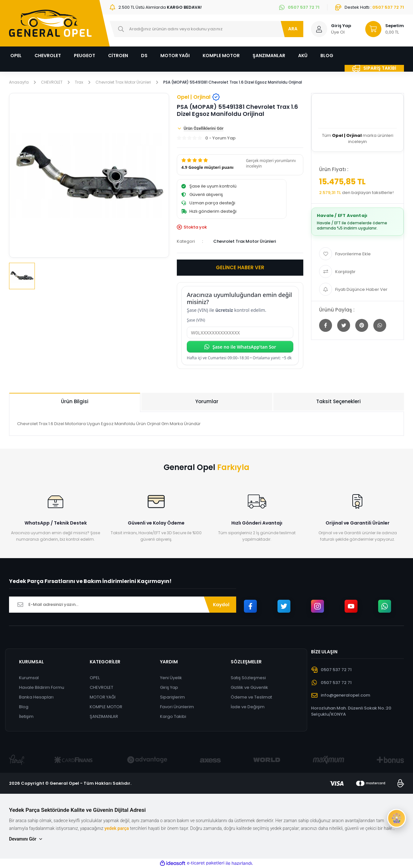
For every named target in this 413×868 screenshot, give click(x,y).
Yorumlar (207, 401)
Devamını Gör (26, 839)
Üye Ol (338, 32)
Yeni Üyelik (171, 678)
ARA (293, 29)
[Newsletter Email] (123, 605)
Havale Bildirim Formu (42, 687)
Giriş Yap (169, 687)
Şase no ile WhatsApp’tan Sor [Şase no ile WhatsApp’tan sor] (240, 347)
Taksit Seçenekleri (338, 401)
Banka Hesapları (36, 697)
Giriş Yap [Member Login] (341, 26)
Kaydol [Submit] (221, 605)
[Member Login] (319, 29)
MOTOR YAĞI (103, 697)
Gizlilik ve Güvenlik (249, 687)
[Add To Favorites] (358, 254)
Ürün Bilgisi (75, 401)
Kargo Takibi (173, 716)
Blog (24, 707)
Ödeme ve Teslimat (251, 697)
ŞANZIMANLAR (104, 716)
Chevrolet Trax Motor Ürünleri (245, 241)
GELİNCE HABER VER (240, 267)
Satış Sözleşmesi (248, 678)
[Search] (206, 29)
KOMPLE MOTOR (106, 707)
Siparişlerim (172, 697)
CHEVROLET (101, 687)
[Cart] (382, 29)
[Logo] (50, 23)
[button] (240, 165)
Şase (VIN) (196, 320)
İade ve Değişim (248, 707)
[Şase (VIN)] (240, 332)
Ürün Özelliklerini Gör (200, 128)
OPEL (95, 678)
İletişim (26, 716)
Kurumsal (29, 678)
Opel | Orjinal (198, 97)
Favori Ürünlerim (177, 707)
